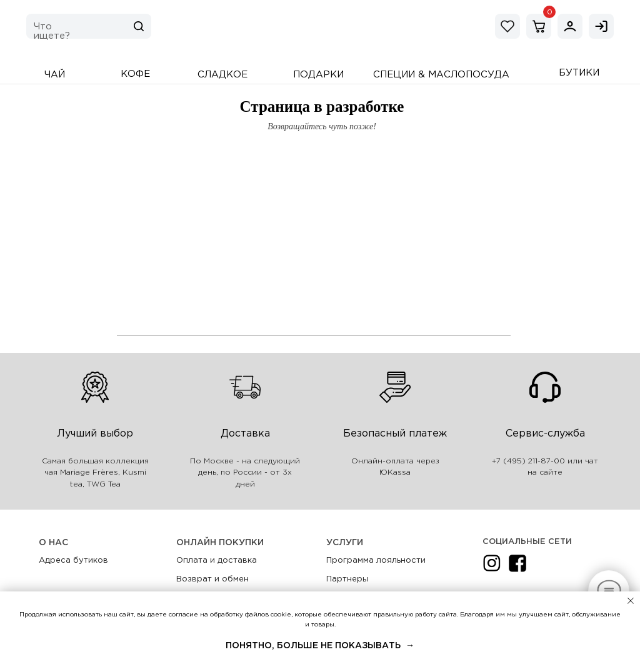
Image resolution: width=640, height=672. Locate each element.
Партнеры (347, 579)
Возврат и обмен (212, 579)
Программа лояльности (376, 561)
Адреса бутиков (73, 561)
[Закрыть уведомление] (631, 601)
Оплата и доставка (217, 561)
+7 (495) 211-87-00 (528, 461)
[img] (570, 26)
